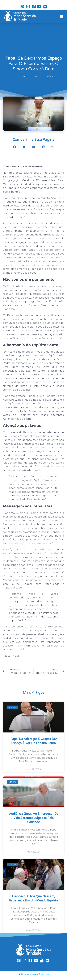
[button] (61, 16)
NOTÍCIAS (20, 76)
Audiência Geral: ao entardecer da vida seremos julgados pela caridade (34, 818)
